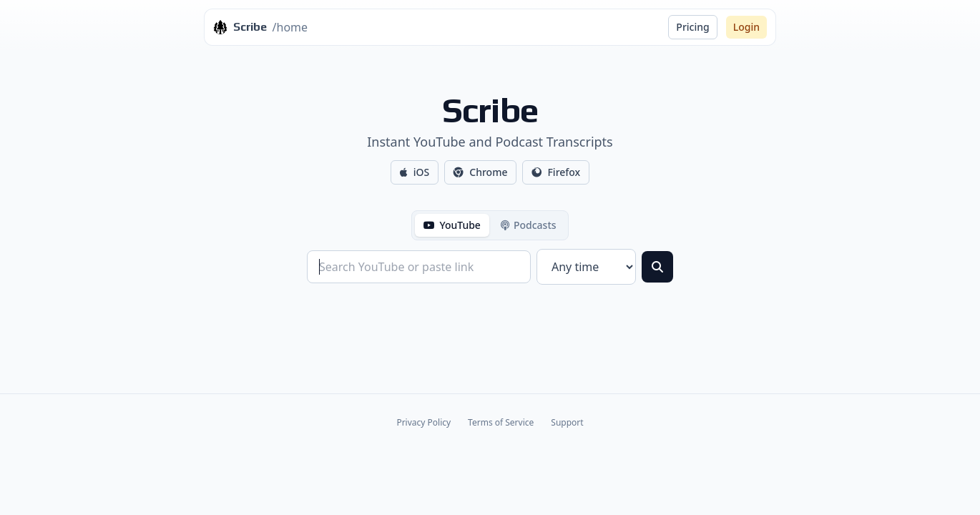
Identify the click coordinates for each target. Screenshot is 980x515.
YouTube (452, 225)
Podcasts (529, 225)
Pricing (692, 27)
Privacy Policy (423, 423)
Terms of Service (501, 423)
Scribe (490, 110)
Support (567, 423)
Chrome (480, 172)
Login (746, 27)
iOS (415, 172)
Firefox (556, 172)
